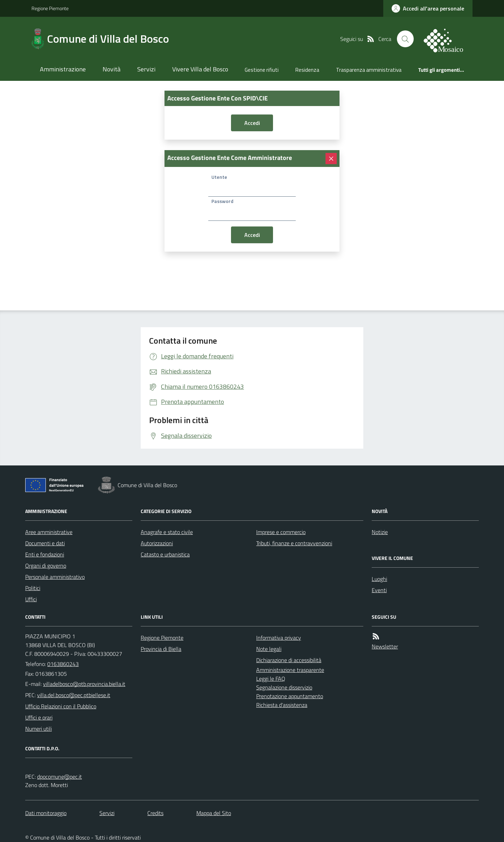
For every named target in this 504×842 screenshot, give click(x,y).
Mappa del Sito (214, 813)
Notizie (380, 532)
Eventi (379, 590)
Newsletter (385, 646)
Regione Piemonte (50, 8)
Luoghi (379, 579)
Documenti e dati (45, 543)
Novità (111, 69)
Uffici (31, 599)
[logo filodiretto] (447, 39)
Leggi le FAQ (271, 679)
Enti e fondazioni (45, 554)
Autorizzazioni (157, 543)
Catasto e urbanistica (165, 554)
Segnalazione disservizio (284, 687)
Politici (33, 588)
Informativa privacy (279, 638)
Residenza (307, 70)
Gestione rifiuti (262, 70)
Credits (155, 813)
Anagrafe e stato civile (167, 532)
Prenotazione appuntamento (290, 696)
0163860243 (63, 664)
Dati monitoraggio (46, 813)
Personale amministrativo (55, 577)
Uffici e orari (39, 717)
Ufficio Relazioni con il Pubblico (61, 706)
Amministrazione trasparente (290, 670)
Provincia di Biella (161, 649)
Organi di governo (46, 566)
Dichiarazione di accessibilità (289, 660)
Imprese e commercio (281, 532)
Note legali (269, 649)
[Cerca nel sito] (405, 39)
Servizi (146, 69)
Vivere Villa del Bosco (200, 69)
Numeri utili (38, 729)
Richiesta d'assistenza (282, 705)
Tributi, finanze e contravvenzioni (294, 543)
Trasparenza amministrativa (369, 70)
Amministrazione (63, 69)
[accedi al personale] (428, 8)
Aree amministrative (49, 532)
